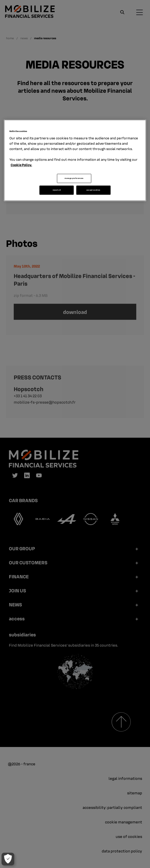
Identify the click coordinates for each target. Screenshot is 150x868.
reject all (57, 190)
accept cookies (93, 190)
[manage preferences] (8, 859)
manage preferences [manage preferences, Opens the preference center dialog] (74, 178)
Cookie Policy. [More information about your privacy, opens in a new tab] (21, 165)
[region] (75, 160)
